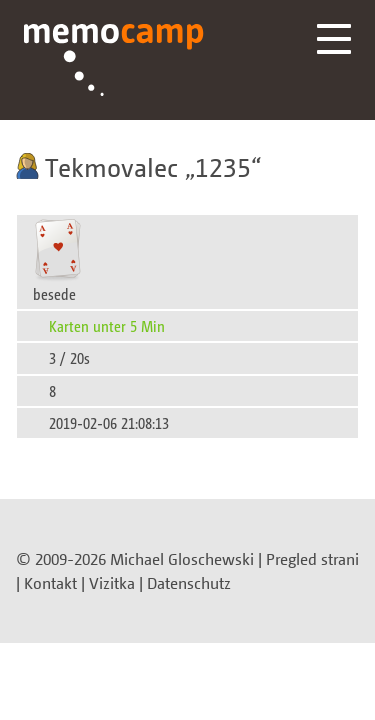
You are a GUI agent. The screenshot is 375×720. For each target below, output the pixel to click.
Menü (334, 39)
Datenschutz (189, 583)
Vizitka (112, 583)
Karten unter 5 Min (107, 325)
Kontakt (50, 583)
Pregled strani (312, 559)
